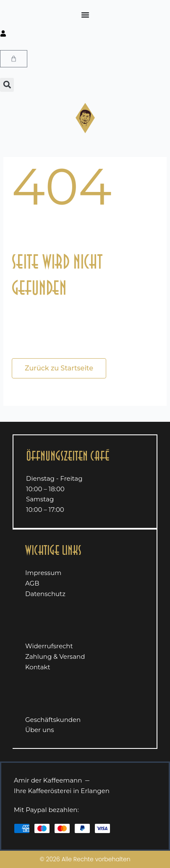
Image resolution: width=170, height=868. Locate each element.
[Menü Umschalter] (85, 15)
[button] (7, 85)
